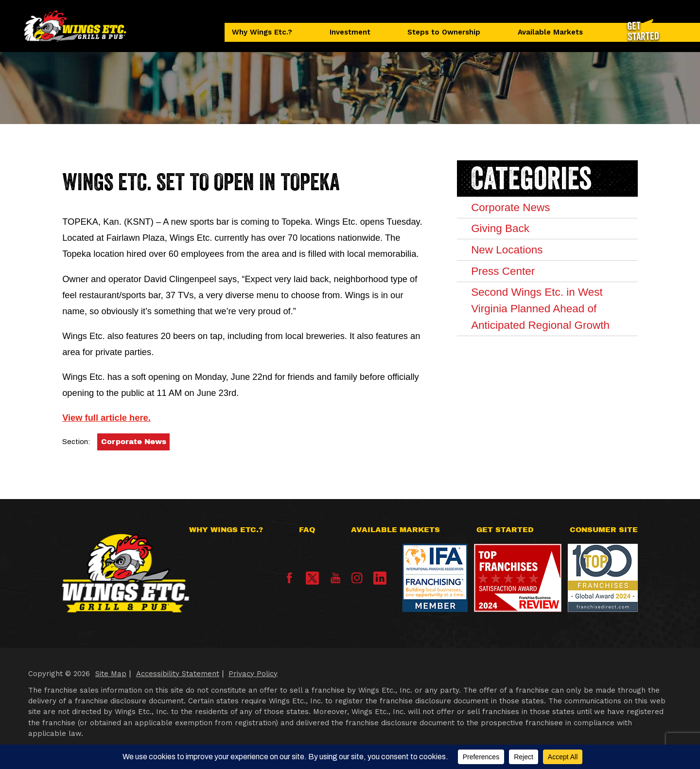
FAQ (307, 530)
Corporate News (134, 442)
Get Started (505, 530)
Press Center (503, 271)
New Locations (507, 250)
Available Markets (550, 32)
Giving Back (500, 228)
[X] (312, 578)
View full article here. (106, 418)
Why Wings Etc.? (262, 32)
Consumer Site (604, 530)
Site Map (111, 674)
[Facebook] (289, 581)
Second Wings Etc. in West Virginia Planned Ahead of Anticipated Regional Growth (540, 308)
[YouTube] (335, 581)
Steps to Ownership (444, 32)
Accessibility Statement (178, 674)
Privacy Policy (253, 674)
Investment (350, 32)
